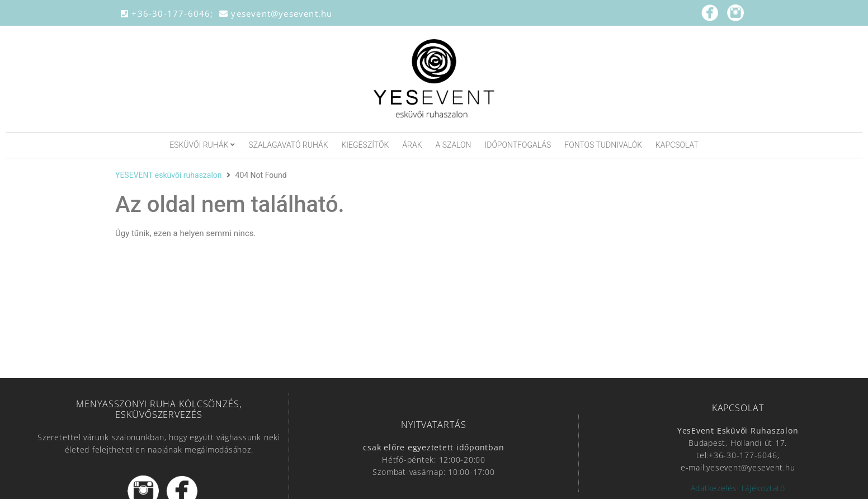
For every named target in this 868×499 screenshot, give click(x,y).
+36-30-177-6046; (170, 13)
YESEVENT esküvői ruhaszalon (169, 175)
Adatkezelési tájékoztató (738, 488)
